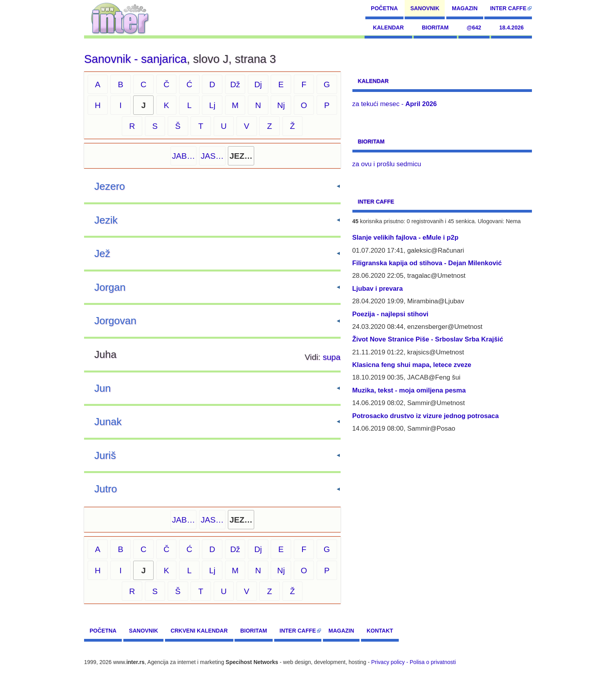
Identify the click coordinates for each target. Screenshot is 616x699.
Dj (258, 84)
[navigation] (120, 18)
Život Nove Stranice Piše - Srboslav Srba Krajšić (428, 339)
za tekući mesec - (395, 104)
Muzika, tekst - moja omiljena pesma (409, 390)
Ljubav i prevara (378, 289)
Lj (212, 105)
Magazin (465, 8)
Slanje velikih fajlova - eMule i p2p (405, 238)
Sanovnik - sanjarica (135, 59)
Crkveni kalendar (199, 631)
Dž (235, 84)
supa (331, 357)
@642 (474, 28)
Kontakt (380, 631)
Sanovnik (425, 8)
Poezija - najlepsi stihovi (390, 314)
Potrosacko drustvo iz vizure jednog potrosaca (426, 416)
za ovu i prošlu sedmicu (387, 164)
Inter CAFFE (508, 8)
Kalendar (388, 28)
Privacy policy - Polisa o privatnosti (414, 662)
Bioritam (435, 28)
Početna (384, 8)
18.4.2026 (511, 28)
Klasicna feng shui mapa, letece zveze (412, 365)
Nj (281, 105)
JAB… (184, 156)
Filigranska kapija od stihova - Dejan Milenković (427, 263)
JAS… (212, 156)
